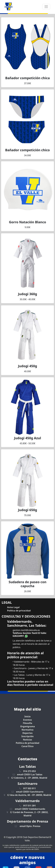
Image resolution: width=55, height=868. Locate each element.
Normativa (28, 730)
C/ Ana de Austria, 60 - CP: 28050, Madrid (28, 795)
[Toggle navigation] (46, 7)
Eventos (27, 720)
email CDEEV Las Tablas (28, 774)
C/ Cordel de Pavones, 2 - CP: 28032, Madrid (28, 814)
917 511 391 (28, 806)
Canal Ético (28, 746)
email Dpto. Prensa (28, 826)
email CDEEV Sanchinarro (27, 792)
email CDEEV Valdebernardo (28, 809)
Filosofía (28, 723)
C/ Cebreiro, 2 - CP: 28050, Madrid (28, 778)
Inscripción (28, 736)
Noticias (27, 740)
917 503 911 (28, 788)
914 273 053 (28, 771)
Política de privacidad (28, 743)
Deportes (27, 733)
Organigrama (28, 726)
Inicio (28, 716)
